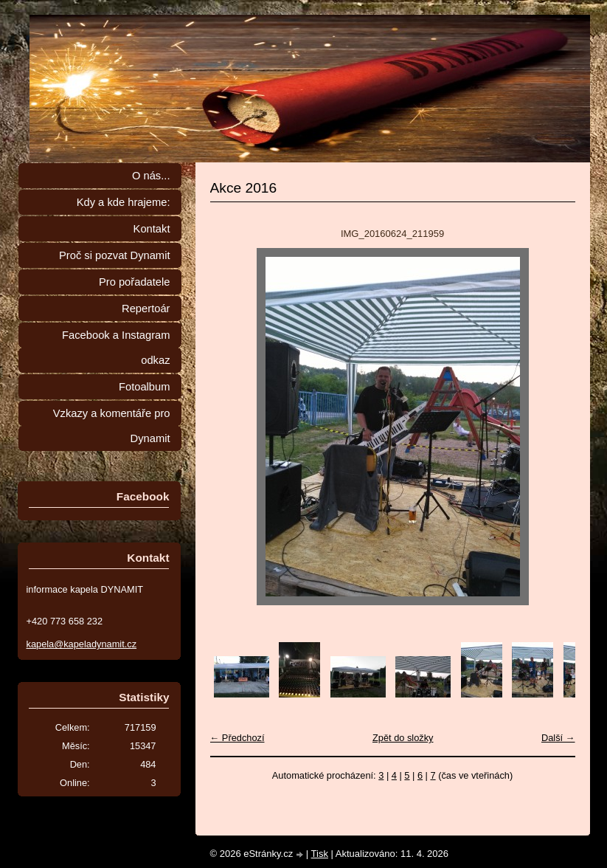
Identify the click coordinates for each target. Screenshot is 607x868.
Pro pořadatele (135, 282)
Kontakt (152, 229)
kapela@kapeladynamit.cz (82, 644)
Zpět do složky (403, 738)
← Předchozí (237, 738)
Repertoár (146, 309)
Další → (558, 738)
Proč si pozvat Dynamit (115, 255)
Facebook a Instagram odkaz (116, 348)
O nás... (151, 176)
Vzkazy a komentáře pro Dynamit (112, 426)
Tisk (320, 854)
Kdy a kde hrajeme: (124, 202)
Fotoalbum (145, 387)
